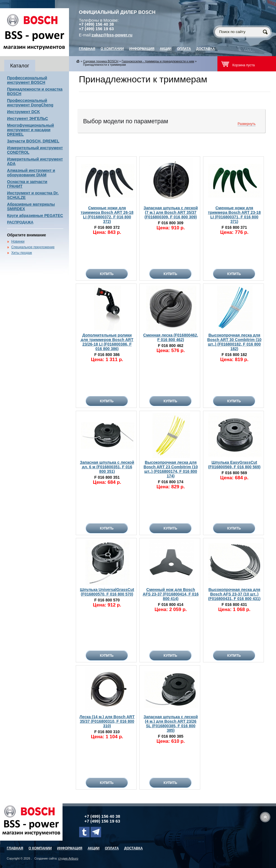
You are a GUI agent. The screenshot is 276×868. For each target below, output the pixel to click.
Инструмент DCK (24, 112)
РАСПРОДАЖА (20, 222)
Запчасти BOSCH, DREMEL (33, 141)
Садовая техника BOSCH (101, 61)
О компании (112, 49)
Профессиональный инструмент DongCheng (30, 103)
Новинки (18, 241)
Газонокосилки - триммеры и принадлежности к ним (158, 61)
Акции (166, 49)
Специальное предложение (33, 247)
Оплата (184, 49)
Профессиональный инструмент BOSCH (27, 80)
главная (87, 49)
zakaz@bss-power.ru (112, 35)
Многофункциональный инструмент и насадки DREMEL (31, 130)
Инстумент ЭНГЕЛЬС (27, 118)
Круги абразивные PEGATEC (35, 216)
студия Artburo (68, 858)
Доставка (206, 49)
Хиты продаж (22, 253)
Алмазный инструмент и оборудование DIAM (31, 173)
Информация (142, 49)
